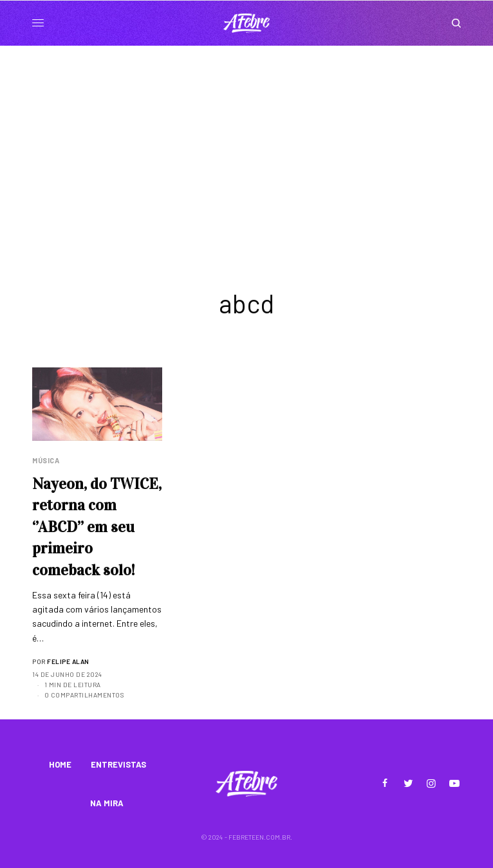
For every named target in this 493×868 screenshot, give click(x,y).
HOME (60, 764)
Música (46, 460)
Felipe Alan (68, 661)
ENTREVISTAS (118, 764)
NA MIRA (107, 803)
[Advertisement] (247, 142)
